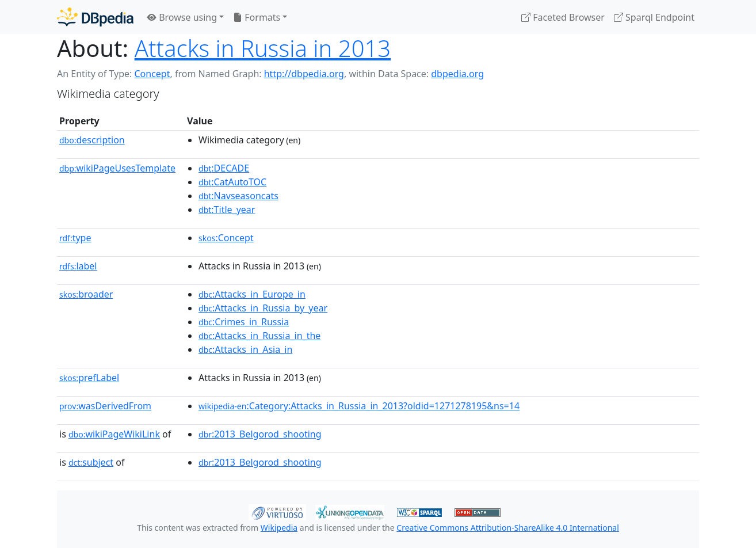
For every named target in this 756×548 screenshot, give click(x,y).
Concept (152, 74)
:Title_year (227, 210)
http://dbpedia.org (304, 74)
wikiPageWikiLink (114, 434)
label (78, 266)
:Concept (226, 238)
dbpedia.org (457, 74)
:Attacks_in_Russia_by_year (263, 308)
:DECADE (224, 168)
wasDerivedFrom (105, 406)
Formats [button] (257, 17)
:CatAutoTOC (232, 182)
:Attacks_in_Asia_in (245, 349)
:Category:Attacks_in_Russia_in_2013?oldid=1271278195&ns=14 (359, 406)
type (75, 238)
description (92, 140)
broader (86, 294)
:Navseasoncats (238, 196)
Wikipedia (279, 528)
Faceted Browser (563, 17)
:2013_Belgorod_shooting (260, 434)
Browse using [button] (182, 17)
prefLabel (89, 378)
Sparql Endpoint (654, 17)
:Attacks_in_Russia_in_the (259, 336)
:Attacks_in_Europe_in (252, 294)
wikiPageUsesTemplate (117, 168)
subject (91, 462)
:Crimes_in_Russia (244, 322)
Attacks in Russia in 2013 (263, 48)
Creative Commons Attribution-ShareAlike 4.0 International (507, 528)
